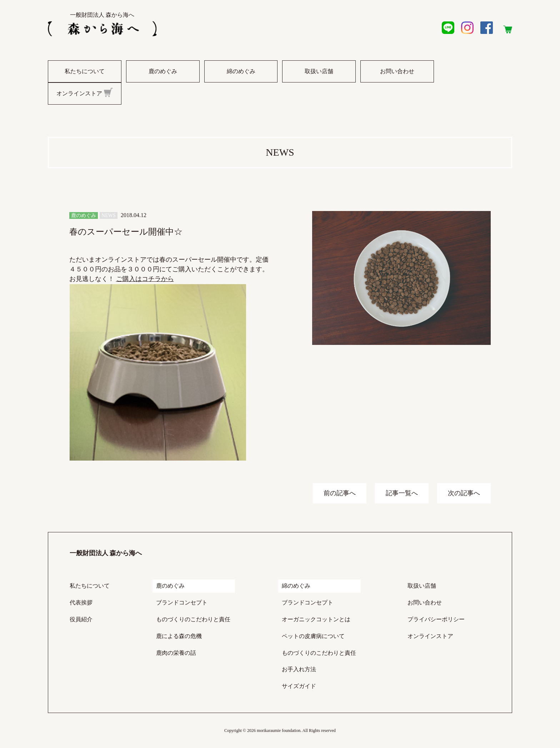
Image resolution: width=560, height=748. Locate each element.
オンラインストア (85, 92)
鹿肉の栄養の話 (176, 653)
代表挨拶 (81, 603)
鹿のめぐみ (163, 71)
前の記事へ (340, 493)
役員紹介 (81, 619)
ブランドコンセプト (182, 603)
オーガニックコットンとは (316, 619)
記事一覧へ (402, 493)
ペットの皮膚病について (313, 636)
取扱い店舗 (319, 71)
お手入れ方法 (299, 669)
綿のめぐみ (241, 71)
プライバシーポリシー (436, 619)
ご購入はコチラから (145, 279)
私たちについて (85, 71)
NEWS (109, 215)
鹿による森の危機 (179, 636)
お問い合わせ (397, 71)
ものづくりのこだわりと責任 (193, 619)
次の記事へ (464, 493)
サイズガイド (299, 686)
